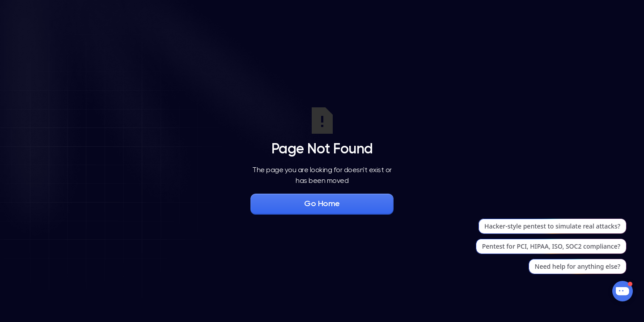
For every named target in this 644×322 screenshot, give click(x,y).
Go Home (322, 204)
